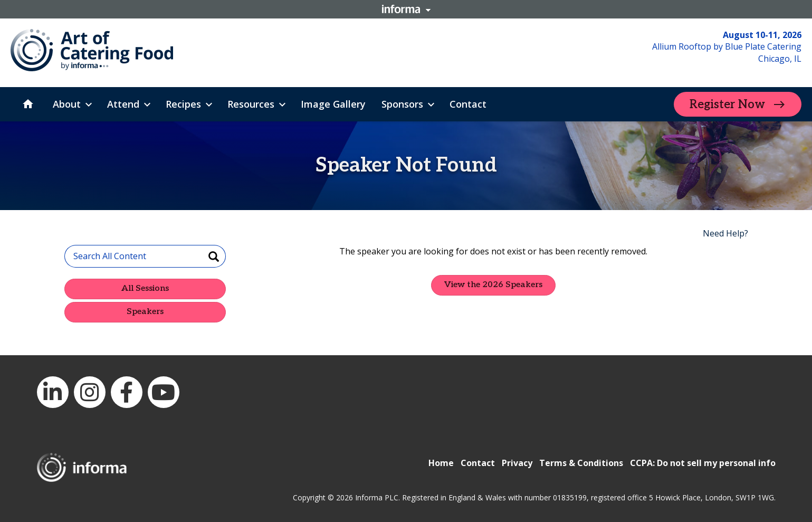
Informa (406, 9)
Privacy (517, 463)
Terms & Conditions (581, 463)
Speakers (145, 312)
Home (441, 463)
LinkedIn (53, 392)
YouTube (164, 392)
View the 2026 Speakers (493, 285)
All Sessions (145, 288)
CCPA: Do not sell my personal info (703, 463)
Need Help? (725, 233)
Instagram (90, 392)
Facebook (127, 392)
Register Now (727, 105)
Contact (478, 463)
